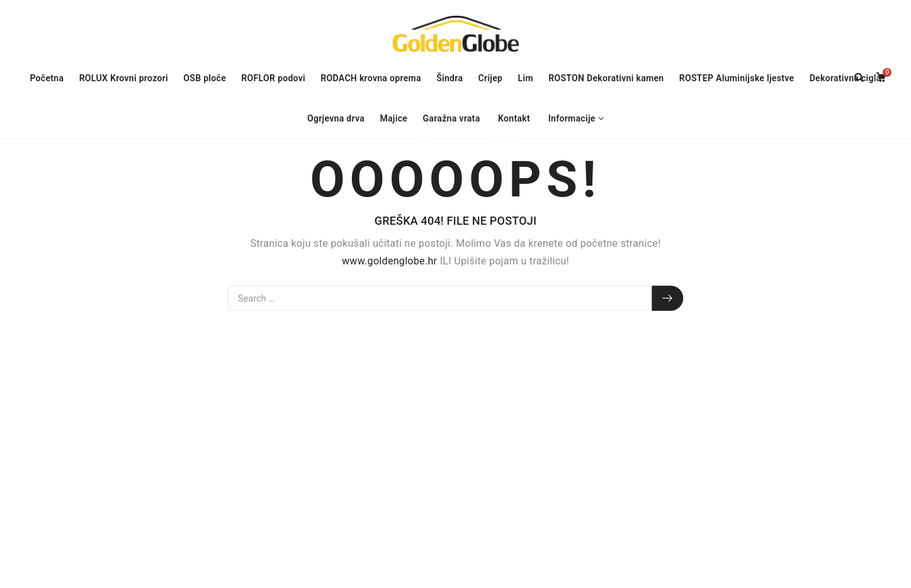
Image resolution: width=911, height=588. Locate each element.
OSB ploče (205, 78)
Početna (47, 78)
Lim (526, 78)
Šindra (450, 78)
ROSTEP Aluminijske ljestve (737, 78)
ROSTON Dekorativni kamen (606, 78)
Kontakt (514, 118)
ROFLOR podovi (276, 78)
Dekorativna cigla (846, 78)
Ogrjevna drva (336, 118)
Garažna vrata (454, 120)
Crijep (491, 78)
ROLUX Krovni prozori (127, 80)
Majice (397, 120)
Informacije (572, 118)
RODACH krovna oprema (371, 78)
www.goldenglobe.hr (389, 260)
